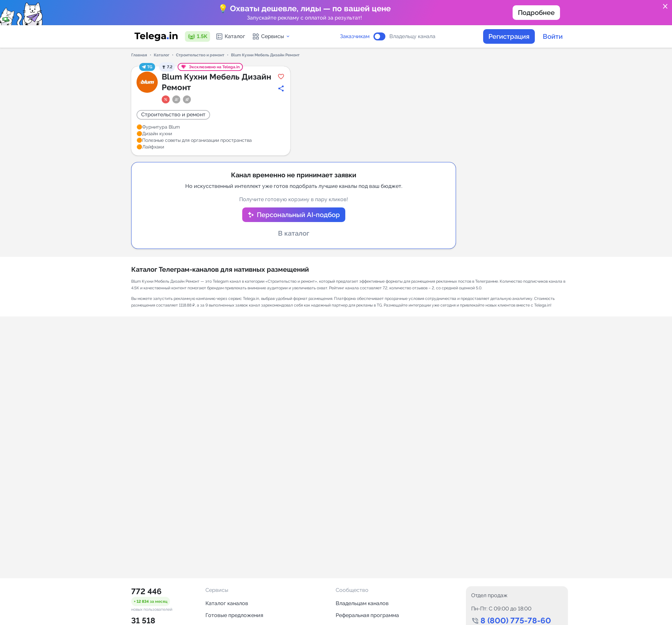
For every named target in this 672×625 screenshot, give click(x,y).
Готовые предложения (234, 615)
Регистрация (509, 36)
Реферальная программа (367, 615)
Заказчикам (355, 36)
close (665, 7)
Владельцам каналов (362, 603)
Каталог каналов (227, 603)
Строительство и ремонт (200, 55)
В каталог (294, 233)
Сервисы (271, 36)
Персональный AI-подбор (298, 215)
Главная (139, 55)
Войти (553, 36)
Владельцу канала (412, 36)
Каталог (230, 36)
